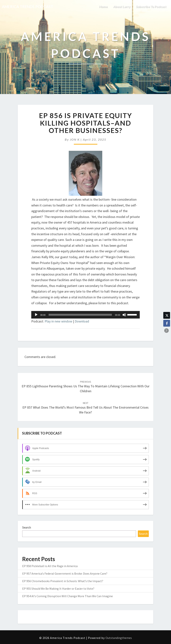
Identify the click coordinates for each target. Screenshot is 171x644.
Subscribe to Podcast (151, 6)
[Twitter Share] (167, 315)
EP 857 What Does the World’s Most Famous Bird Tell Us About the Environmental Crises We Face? (85, 408)
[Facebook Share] (167, 323)
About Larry (122, 6)
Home (103, 6)
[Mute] (124, 315)
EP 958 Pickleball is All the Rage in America (50, 566)
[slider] (80, 315)
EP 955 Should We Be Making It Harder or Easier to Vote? (58, 589)
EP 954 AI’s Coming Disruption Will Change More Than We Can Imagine (68, 596)
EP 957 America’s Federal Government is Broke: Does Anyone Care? (65, 573)
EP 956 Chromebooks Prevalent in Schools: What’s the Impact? (63, 581)
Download (82, 321)
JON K (75, 139)
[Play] (36, 315)
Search (27, 527)
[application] (85, 315)
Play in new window (58, 321)
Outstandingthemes (119, 638)
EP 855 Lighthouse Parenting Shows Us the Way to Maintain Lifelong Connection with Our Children (86, 387)
